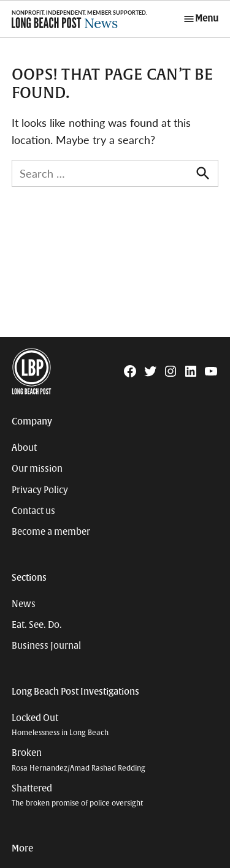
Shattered (77, 795)
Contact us (33, 511)
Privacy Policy (40, 490)
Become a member (51, 532)
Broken (79, 760)
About (24, 448)
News (24, 604)
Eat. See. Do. (37, 625)
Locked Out (60, 725)
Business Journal (46, 646)
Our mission (37, 469)
